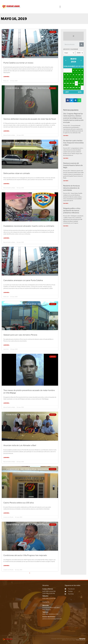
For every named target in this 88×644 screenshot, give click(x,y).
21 (71, 83)
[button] (60, 7)
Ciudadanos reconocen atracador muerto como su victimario (29, 226)
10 (79, 75)
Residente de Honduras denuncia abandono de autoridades (71, 188)
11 (82, 75)
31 (79, 88)
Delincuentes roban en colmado (17, 173)
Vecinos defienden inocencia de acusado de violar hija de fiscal (30, 119)
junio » (80, 92)
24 (79, 83)
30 (76, 88)
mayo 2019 (73, 60)
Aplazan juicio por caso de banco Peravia (20, 335)
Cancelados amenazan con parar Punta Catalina (23, 280)
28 (71, 88)
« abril (66, 92)
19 (65, 83)
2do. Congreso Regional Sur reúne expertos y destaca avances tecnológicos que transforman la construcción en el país (73, 118)
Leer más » (7, 77)
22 (73, 83)
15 (73, 79)
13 (68, 79)
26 (65, 88)
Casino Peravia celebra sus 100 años (19, 503)
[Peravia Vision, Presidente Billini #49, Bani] (22, 606)
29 (73, 88)
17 (79, 79)
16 (76, 79)
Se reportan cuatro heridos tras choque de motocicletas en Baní (73, 143)
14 (71, 79)
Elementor (82, 638)
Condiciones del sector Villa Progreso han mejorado (25, 555)
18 (82, 79)
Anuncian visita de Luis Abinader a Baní (20, 445)
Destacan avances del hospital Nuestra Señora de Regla (73, 165)
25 (82, 83)
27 (68, 88)
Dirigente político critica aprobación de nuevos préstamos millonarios (72, 210)
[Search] (82, 44)
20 (68, 83)
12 (65, 79)
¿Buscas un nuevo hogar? (74, 640)
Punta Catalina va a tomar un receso (18, 63)
